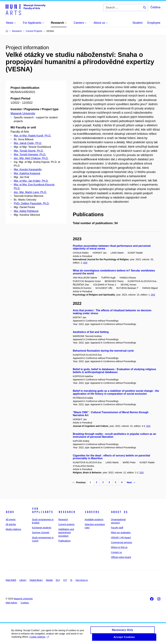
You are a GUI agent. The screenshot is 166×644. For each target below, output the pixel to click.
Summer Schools (41, 532)
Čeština (155, 7)
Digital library (36, 580)
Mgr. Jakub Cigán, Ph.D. (28, 143)
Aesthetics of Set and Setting (91, 332)
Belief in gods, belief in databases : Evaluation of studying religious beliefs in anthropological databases (114, 371)
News (10, 512)
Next (131, 482)
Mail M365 (11, 580)
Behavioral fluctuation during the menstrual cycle (103, 351)
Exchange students (42, 528)
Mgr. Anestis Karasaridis (28, 169)
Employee (154, 23)
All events (11, 519)
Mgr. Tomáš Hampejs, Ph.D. (30, 154)
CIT (65, 580)
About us (119, 512)
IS (71, 580)
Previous (79, 482)
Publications (65, 541)
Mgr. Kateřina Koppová (27, 173)
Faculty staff (117, 528)
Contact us (116, 552)
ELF (58, 580)
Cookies (25, 603)
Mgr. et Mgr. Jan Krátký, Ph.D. (31, 181)
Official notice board (121, 557)
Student (137, 23)
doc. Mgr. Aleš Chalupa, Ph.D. (31, 158)
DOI (85, 263)
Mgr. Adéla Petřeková (26, 211)
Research (67, 512)
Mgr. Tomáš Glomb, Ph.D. (29, 151)
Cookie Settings (39, 638)
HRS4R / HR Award (121, 538)
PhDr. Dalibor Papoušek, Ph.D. (32, 203)
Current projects (66, 524)
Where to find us (119, 547)
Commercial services (121, 542)
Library (23, 580)
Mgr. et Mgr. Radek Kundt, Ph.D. (32, 136)
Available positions (94, 519)
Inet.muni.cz (82, 580)
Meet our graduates (121, 532)
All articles (11, 524)
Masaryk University (23, 113)
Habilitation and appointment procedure (66, 533)
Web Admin (11, 603)
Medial (49, 580)
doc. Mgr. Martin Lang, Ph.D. (30, 192)
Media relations (13, 529)
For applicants (42, 510)
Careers (92, 512)
